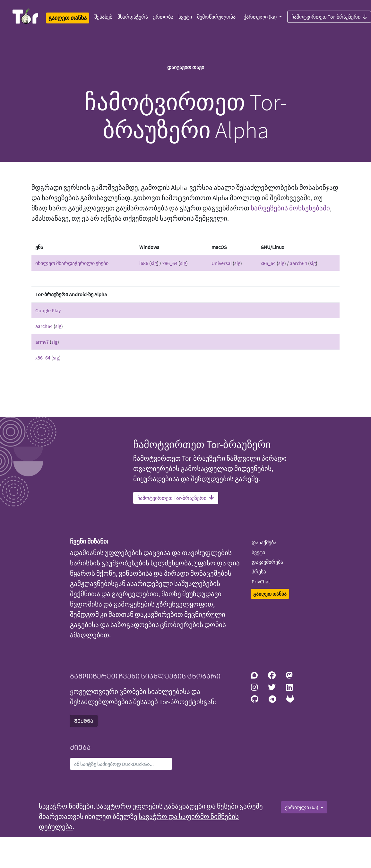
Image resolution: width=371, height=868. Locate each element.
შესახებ (103, 17)
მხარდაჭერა (133, 17)
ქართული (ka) (261, 17)
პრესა (259, 571)
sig (154, 263)
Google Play (48, 310)
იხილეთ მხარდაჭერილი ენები (72, 263)
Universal (222, 263)
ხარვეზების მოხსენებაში (290, 208)
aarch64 (298, 263)
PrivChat (261, 581)
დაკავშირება (267, 562)
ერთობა (163, 17)
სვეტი (185, 17)
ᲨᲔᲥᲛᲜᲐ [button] (84, 721)
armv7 (42, 342)
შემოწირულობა (216, 17)
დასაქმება (264, 542)
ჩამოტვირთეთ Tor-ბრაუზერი (176, 498)
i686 (144, 263)
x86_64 (170, 263)
